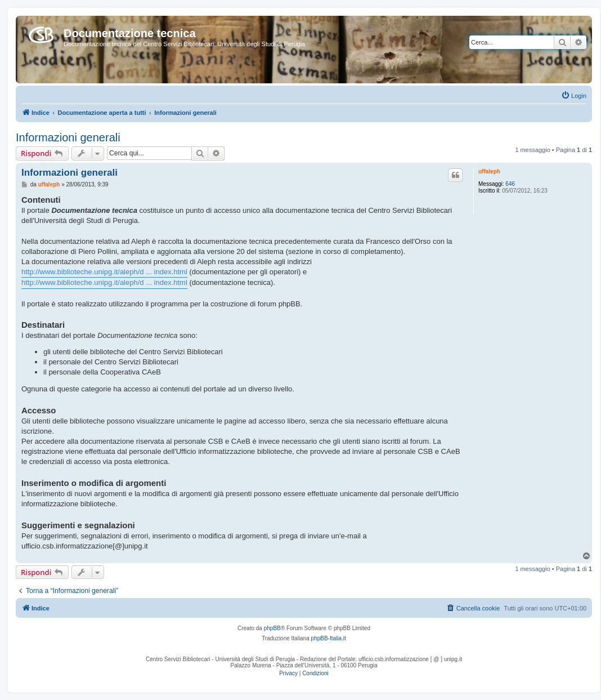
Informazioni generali (68, 137)
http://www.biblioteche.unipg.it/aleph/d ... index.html (104, 272)
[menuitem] (574, 96)
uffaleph (489, 171)
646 (510, 184)
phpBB (272, 628)
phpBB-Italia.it (329, 638)
